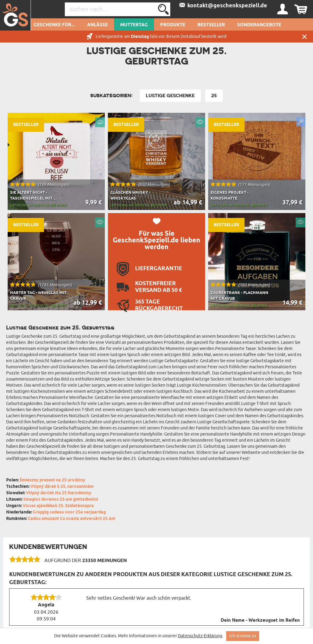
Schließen (304, 37)
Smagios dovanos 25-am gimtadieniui (61, 500)
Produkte (173, 25)
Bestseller (211, 25)
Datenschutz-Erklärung (200, 636)
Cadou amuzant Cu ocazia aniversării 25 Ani (72, 519)
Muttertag (134, 25)
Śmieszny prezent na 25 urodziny (52, 480)
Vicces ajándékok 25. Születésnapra (58, 506)
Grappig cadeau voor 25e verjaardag (69, 512)
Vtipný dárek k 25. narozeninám (62, 487)
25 (214, 96)
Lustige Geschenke (170, 96)
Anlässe (98, 25)
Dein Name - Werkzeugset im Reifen (260, 620)
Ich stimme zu (243, 636)
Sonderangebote (259, 25)
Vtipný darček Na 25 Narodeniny (59, 493)
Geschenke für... (54, 25)
